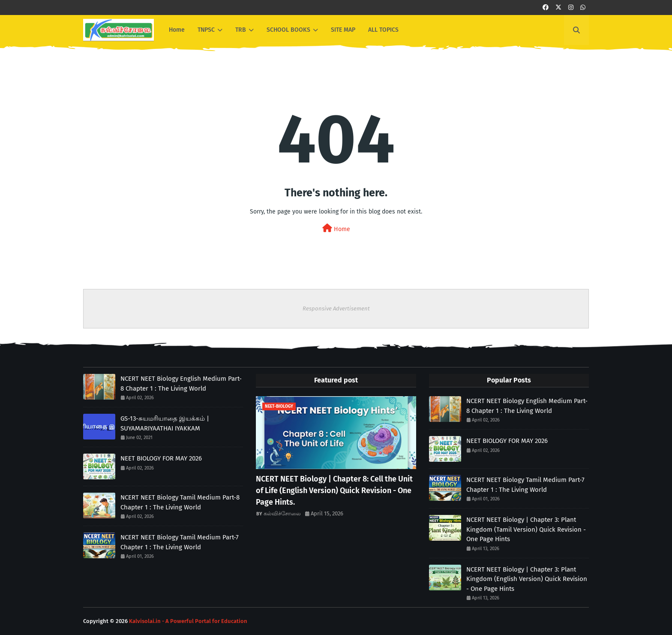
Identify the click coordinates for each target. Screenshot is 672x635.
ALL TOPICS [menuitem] (383, 30)
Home (336, 228)
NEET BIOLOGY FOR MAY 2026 (161, 458)
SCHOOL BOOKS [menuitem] (288, 30)
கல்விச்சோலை (282, 513)
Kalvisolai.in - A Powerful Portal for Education (188, 621)
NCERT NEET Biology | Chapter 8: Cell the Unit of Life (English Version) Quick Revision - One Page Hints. (334, 491)
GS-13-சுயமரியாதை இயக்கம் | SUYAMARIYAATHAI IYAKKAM (165, 423)
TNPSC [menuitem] (206, 30)
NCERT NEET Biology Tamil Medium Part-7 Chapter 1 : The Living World (180, 542)
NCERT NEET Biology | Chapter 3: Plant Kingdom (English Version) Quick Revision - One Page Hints (527, 579)
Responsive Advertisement (336, 308)
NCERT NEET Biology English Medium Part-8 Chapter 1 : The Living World (181, 384)
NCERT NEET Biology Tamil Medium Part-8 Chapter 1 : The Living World (180, 502)
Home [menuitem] (177, 30)
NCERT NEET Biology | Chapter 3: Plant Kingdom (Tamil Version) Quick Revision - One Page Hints (526, 529)
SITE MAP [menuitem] (343, 30)
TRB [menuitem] (241, 30)
